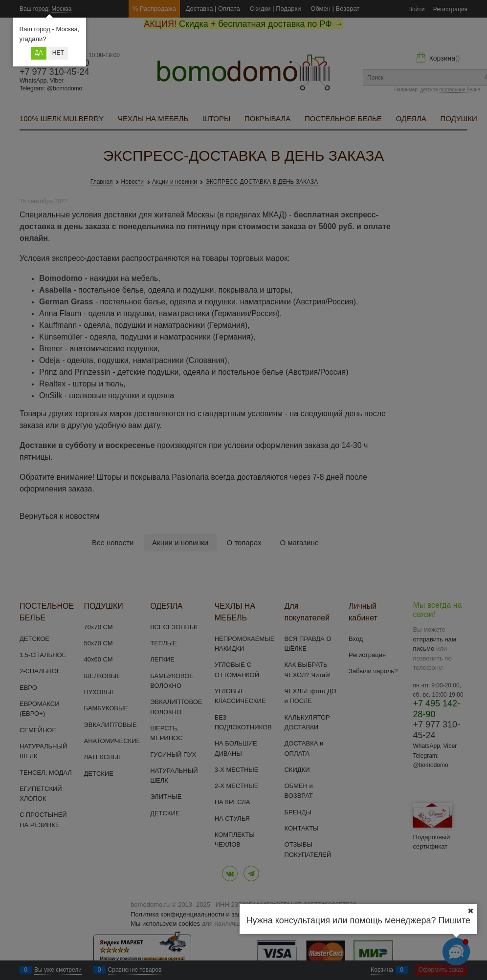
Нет (58, 53)
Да (39, 53)
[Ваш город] (470, 911)
